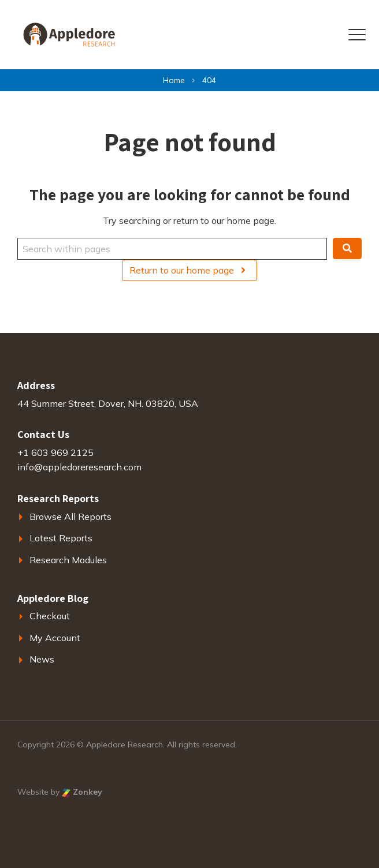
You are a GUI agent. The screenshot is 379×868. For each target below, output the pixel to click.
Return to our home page (189, 270)
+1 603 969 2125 (55, 452)
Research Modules (68, 560)
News (42, 659)
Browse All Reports (70, 517)
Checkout (50, 616)
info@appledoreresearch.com (79, 467)
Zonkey (82, 792)
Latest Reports (61, 538)
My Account (55, 638)
